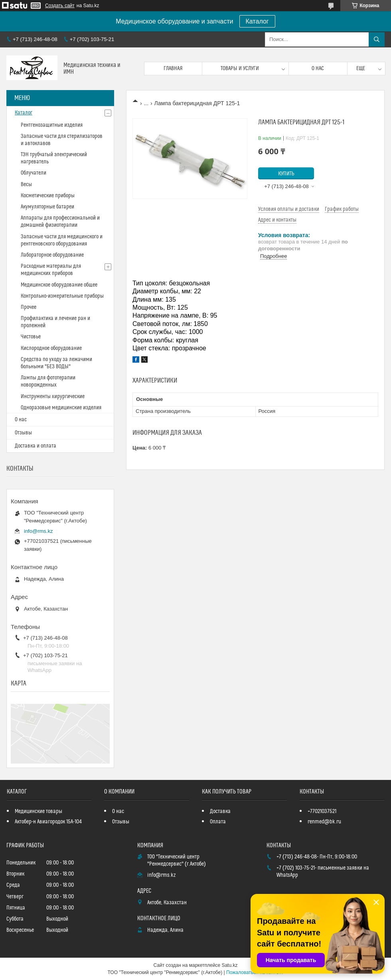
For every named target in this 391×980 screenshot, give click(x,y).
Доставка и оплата (36, 446)
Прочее (29, 307)
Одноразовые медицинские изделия (61, 408)
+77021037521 (322, 811)
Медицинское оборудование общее (59, 285)
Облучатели (34, 173)
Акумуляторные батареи (47, 207)
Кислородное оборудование (51, 348)
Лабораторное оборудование (52, 255)
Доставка (220, 811)
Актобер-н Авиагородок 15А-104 (48, 822)
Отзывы (23, 433)
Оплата (218, 822)
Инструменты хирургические (53, 397)
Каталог (257, 21)
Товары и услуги (240, 69)
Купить (286, 174)
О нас (318, 69)
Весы (26, 185)
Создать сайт (60, 6)
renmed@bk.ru (324, 822)
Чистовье (31, 337)
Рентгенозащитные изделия (52, 125)
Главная (173, 69)
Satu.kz (229, 965)
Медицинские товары (39, 811)
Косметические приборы (48, 196)
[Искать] (377, 39)
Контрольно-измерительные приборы (62, 296)
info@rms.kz (38, 531)
